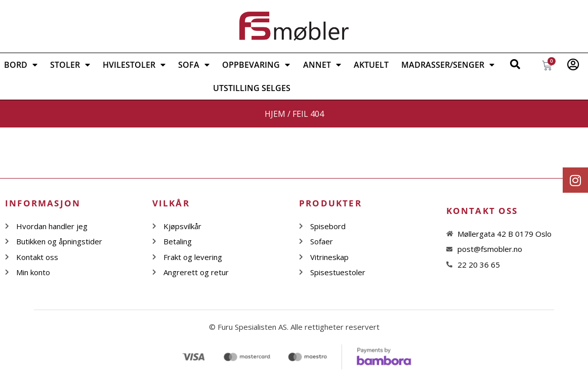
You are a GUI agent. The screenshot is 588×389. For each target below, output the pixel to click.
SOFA (194, 65)
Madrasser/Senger (448, 65)
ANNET (322, 65)
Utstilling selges (252, 88)
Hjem (275, 114)
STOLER (70, 65)
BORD (21, 65)
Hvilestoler (134, 65)
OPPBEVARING (256, 65)
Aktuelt (371, 65)
